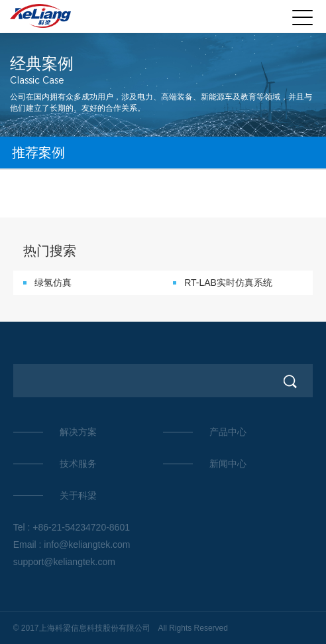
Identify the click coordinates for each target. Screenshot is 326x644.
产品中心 (228, 432)
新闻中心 (228, 464)
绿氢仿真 (53, 283)
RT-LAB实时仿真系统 (228, 283)
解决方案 (78, 432)
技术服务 (78, 464)
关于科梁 (78, 495)
